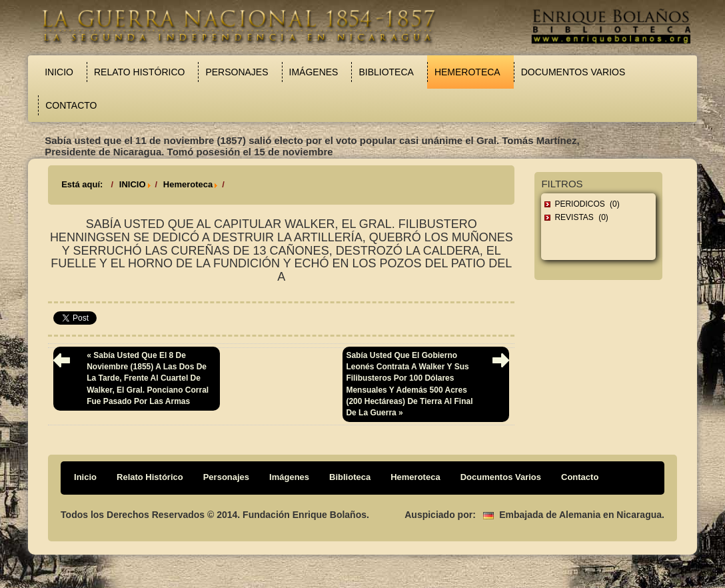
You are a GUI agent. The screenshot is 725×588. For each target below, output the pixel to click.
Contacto (71, 105)
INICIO (133, 184)
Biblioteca (386, 72)
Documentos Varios (573, 72)
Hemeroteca (467, 72)
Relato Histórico (139, 72)
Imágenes (314, 72)
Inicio (59, 72)
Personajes (237, 72)
